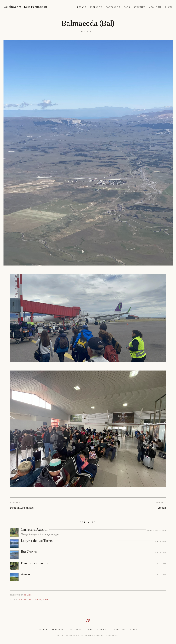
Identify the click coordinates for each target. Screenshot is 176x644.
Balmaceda (35, 600)
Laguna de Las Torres (37, 541)
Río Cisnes (29, 552)
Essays (82, 7)
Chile (46, 600)
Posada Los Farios (22, 508)
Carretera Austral (34, 530)
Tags (127, 7)
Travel (28, 595)
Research (96, 7)
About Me (155, 7)
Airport (23, 600)
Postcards (113, 7)
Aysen (162, 508)
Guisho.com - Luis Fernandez (25, 7)
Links (169, 7)
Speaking (140, 7)
